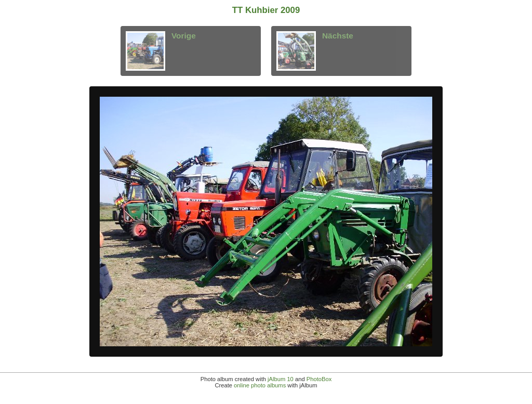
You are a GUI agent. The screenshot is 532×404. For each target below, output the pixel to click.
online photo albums (260, 385)
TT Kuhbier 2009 (266, 10)
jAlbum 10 (281, 379)
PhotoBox (319, 379)
